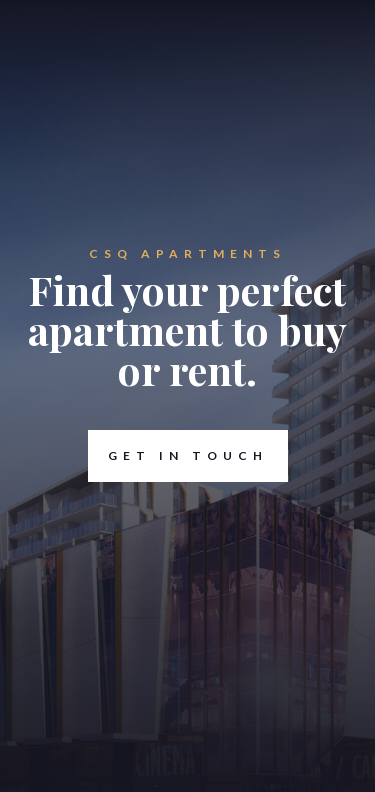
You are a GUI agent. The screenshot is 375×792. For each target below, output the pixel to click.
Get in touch (178, 456)
